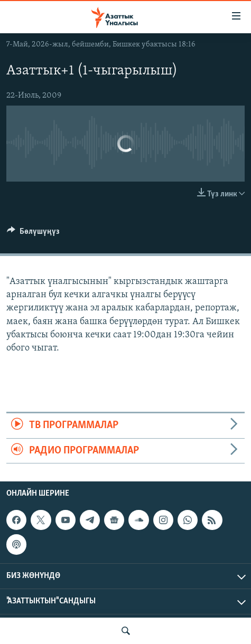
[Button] (33, 234)
